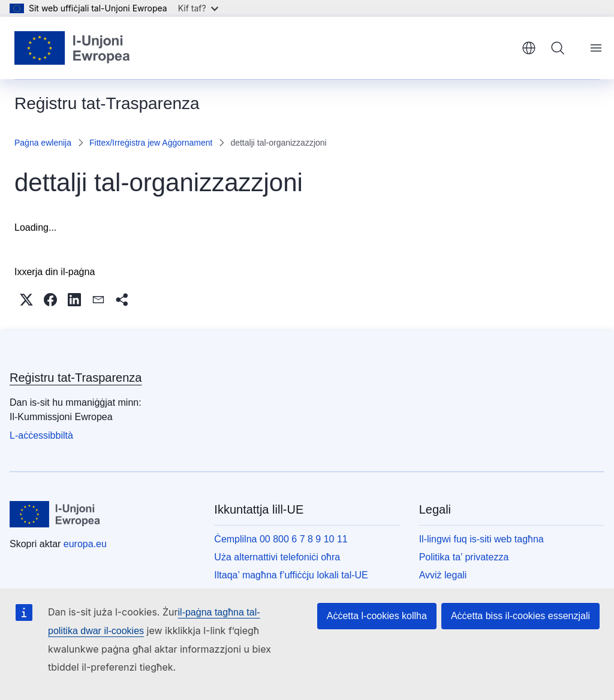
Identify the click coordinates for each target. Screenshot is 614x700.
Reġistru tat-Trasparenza (76, 378)
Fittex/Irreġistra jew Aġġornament (151, 143)
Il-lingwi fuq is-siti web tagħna (481, 539)
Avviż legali (443, 575)
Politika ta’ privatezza (464, 557)
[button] (26, 300)
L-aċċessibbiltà (41, 435)
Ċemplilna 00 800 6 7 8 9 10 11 (281, 539)
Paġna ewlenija (43, 143)
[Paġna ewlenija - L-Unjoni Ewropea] (73, 48)
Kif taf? (198, 8)
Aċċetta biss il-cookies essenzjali (520, 616)
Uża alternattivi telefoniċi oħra (277, 557)
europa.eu (85, 544)
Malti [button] (529, 48)
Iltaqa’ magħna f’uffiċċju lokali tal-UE (291, 575)
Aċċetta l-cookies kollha (377, 616)
